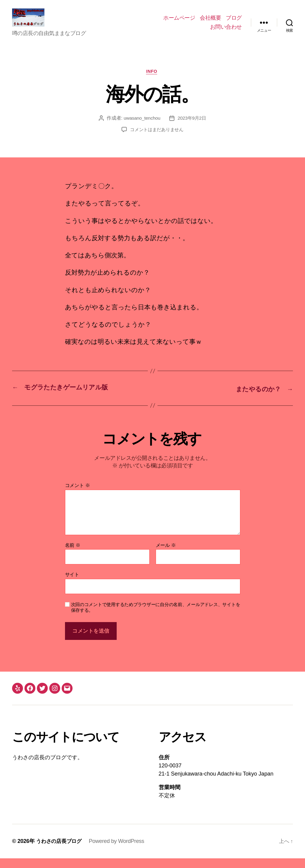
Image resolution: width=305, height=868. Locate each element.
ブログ (234, 22)
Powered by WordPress (119, 851)
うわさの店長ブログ (60, 851)
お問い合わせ (226, 31)
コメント (78, 495)
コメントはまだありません (157, 140)
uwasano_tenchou (141, 128)
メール (166, 555)
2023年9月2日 (192, 128)
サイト (72, 584)
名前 (73, 555)
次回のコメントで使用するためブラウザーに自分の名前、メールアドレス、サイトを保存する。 (156, 617)
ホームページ (179, 22)
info (152, 81)
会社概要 (210, 22)
